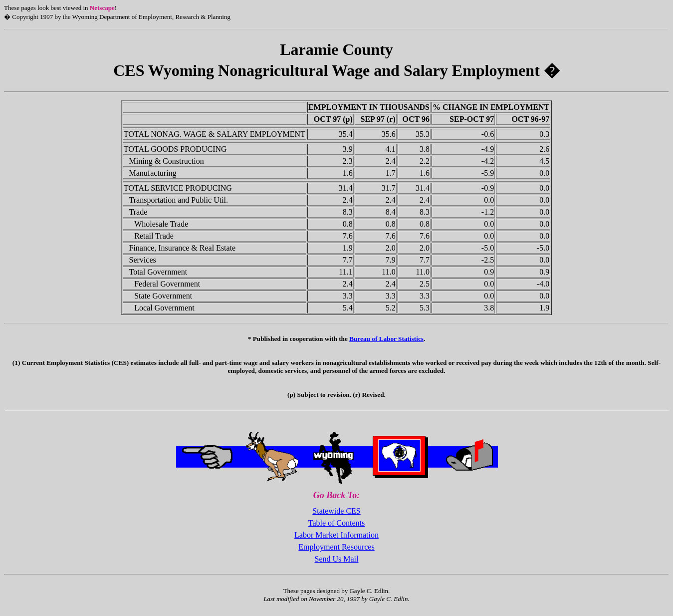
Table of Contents (337, 523)
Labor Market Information (336, 535)
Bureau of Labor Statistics (386, 339)
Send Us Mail (337, 559)
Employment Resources (336, 547)
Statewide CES (336, 511)
